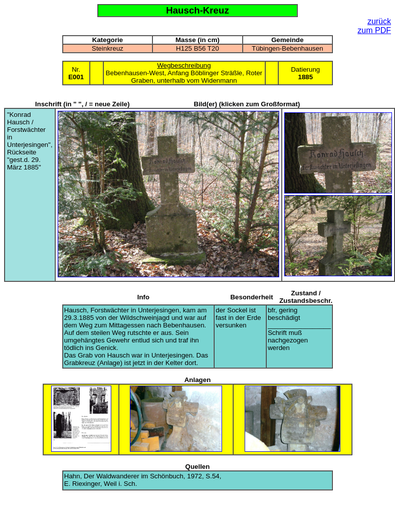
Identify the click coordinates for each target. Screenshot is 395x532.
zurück (379, 21)
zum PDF (374, 30)
